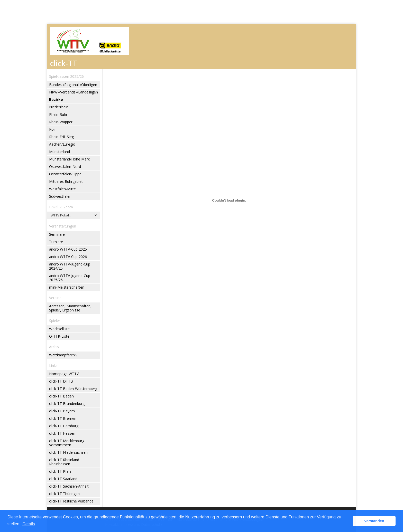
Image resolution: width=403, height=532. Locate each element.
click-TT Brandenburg (67, 403)
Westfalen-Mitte (62, 189)
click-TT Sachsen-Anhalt (69, 486)
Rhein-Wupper (61, 122)
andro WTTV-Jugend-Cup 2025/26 (70, 278)
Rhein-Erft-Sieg (61, 137)
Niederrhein (59, 107)
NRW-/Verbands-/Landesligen (74, 92)
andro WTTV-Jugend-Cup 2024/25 (70, 266)
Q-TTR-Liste (59, 336)
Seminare (57, 234)
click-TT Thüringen (64, 494)
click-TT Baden (61, 396)
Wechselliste (59, 329)
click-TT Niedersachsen (68, 452)
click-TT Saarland (63, 479)
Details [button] (29, 524)
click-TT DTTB (61, 381)
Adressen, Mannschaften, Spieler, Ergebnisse (70, 308)
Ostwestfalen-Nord (65, 167)
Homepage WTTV (64, 374)
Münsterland (59, 152)
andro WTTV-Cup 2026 (68, 257)
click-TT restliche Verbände (71, 501)
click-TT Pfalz (60, 471)
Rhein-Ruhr (58, 114)
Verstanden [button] (374, 521)
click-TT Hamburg (64, 426)
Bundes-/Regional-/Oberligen (73, 85)
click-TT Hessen (62, 433)
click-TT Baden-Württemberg (73, 389)
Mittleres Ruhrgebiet (66, 181)
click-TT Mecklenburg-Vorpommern (67, 443)
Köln (53, 129)
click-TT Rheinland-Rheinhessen (65, 462)
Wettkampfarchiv (63, 355)
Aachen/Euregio (62, 144)
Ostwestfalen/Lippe (65, 174)
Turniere (56, 242)
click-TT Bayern (62, 411)
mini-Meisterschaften (67, 287)
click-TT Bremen (63, 418)
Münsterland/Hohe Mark (69, 159)
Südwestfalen (60, 196)
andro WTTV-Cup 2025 (68, 249)
